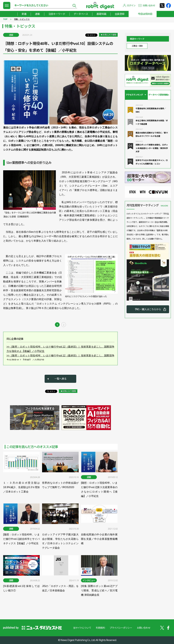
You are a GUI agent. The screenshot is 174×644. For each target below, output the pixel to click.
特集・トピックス (22, 19)
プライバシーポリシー (121, 628)
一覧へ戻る (60, 379)
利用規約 (100, 628)
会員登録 (120, 14)
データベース (81, 14)
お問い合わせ (149, 5)
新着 (24, 14)
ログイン (131, 5)
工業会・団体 (137, 46)
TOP (5, 19)
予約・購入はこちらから (148, 309)
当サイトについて (82, 628)
